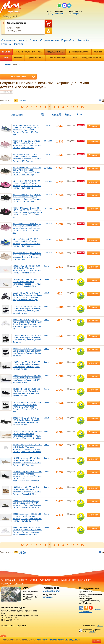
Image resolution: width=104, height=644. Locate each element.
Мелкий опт (85, 40)
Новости (22, 40)
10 (73, 107)
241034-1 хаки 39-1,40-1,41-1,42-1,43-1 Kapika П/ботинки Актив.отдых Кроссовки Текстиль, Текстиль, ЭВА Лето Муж (27, 462)
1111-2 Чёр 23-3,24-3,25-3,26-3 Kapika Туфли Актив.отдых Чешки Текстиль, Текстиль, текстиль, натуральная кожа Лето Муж (27, 296)
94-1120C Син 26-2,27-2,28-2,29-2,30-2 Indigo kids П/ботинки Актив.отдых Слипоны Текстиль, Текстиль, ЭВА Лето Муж (27, 243)
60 (21, 101)
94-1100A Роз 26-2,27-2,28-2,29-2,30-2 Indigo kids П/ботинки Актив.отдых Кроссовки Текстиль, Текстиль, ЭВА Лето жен (27, 144)
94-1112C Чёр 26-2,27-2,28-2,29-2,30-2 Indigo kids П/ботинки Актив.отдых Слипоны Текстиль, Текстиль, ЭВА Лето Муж (27, 198)
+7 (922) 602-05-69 (55, 11)
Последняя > (82, 107)
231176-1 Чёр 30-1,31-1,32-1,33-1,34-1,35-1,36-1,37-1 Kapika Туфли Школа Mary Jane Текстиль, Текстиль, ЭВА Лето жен (27, 407)
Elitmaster (100, 626)
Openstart (92, 632)
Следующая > (78, 107)
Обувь (6, 58)
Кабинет (98, 52)
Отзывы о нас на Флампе (91, 610)
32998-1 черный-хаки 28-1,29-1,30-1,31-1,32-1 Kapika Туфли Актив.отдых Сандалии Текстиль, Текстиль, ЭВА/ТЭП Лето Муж (27, 504)
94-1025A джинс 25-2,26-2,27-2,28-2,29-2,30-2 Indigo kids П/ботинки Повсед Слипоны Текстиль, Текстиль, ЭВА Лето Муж (26, 130)
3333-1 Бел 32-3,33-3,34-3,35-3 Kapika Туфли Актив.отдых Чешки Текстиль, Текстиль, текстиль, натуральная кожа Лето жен (27, 531)
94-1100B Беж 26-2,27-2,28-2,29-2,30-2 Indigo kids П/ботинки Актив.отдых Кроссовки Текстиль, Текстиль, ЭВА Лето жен (27, 158)
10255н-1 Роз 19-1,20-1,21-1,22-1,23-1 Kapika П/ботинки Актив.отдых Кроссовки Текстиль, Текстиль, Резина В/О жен (27, 269)
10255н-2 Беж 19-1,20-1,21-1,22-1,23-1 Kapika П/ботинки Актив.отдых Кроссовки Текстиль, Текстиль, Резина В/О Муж (27, 283)
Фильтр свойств (18, 77)
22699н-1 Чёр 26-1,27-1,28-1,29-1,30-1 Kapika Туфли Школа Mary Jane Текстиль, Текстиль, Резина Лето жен (27, 339)
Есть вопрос (74, 14)
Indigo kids (48, 125)
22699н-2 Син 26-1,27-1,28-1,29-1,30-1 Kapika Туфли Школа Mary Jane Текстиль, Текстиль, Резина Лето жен (27, 352)
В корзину (93, 126)
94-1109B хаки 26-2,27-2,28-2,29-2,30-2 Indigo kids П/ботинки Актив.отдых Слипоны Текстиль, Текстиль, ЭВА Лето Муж (27, 171)
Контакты (19, 44)
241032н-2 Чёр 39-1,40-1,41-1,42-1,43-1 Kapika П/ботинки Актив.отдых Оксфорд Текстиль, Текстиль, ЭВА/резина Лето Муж (27, 448)
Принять (97, 641)
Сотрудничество (49, 40)
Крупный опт (68, 40)
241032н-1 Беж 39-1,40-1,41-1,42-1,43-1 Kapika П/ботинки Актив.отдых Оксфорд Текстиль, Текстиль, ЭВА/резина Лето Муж (27, 435)
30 (16, 101)
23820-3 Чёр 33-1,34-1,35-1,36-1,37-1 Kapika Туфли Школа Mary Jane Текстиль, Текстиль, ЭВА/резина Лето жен (27, 421)
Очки (74, 58)
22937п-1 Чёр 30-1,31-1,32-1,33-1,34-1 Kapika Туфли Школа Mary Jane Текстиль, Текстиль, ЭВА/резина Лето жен (27, 366)
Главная (6, 52)
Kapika (46, 266)
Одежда (18, 58)
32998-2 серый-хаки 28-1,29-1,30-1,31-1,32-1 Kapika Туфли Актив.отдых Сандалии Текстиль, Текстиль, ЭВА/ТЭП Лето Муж (27, 517)
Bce (25, 101)
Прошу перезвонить (56, 14)
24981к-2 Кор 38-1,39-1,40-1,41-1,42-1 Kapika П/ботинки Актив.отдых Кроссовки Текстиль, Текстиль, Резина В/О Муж (27, 491)
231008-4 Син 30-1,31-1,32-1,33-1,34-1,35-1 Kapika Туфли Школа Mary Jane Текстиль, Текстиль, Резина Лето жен (27, 392)
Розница (6, 44)
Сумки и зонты (35, 58)
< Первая (22, 107)
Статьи (34, 40)
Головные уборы (57, 58)
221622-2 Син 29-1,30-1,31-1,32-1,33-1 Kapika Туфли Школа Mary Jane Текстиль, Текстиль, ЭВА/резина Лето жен (27, 310)
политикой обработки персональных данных (58, 640)
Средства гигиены (92, 58)
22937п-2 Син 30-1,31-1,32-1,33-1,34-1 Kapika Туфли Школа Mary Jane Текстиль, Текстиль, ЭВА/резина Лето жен (27, 379)
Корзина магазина (16, 23)
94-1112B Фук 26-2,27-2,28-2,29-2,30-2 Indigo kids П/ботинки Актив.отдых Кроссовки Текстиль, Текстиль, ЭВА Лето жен (27, 185)
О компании (8, 40)
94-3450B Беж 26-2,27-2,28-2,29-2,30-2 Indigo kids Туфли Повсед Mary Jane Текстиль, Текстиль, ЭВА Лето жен (27, 256)
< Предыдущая (27, 107)
